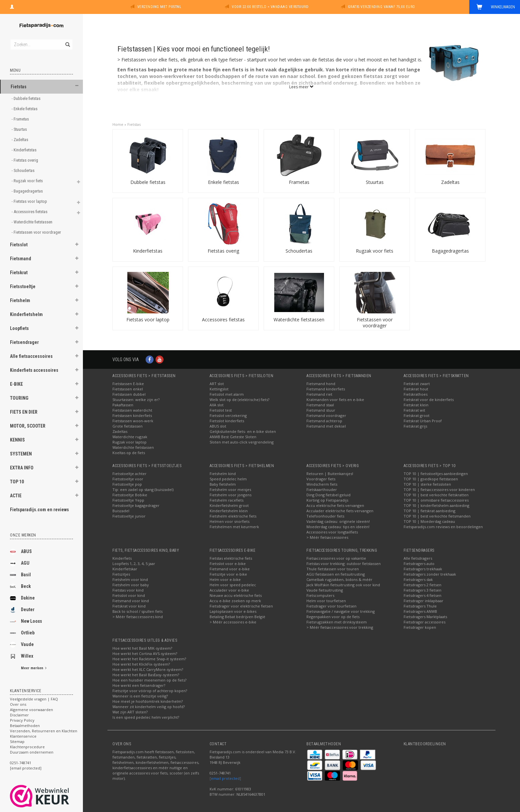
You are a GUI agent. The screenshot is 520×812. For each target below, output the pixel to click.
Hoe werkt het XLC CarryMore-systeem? (148, 669)
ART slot (217, 384)
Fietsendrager (24, 342)
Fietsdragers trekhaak (423, 569)
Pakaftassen (123, 405)
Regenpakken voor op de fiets (333, 617)
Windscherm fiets (322, 484)
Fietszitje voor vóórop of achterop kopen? (150, 691)
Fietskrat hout (416, 389)
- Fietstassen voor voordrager (37, 232)
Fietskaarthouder (322, 489)
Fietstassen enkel (128, 389)
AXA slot (217, 405)
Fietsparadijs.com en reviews (39, 510)
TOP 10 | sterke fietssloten (427, 484)
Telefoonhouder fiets (325, 516)
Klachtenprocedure (27, 747)
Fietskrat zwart (417, 384)
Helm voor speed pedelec (233, 585)
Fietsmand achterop (324, 421)
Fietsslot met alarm (227, 394)
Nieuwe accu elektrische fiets (236, 595)
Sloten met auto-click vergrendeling (242, 442)
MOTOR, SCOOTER (28, 426)
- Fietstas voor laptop (30, 201)
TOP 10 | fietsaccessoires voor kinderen (439, 489)
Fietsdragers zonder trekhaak (430, 574)
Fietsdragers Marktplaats (425, 617)
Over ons (18, 704)
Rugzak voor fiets (375, 251)
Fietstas (19, 87)
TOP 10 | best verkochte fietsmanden (437, 516)
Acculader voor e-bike (229, 590)
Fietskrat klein (416, 405)
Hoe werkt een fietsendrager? (139, 685)
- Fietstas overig (25, 160)
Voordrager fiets (321, 479)
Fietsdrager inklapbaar (423, 601)
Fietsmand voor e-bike (230, 569)
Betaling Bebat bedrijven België (237, 617)
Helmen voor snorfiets (229, 521)
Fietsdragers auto (419, 564)
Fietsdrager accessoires (424, 622)
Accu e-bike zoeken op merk (235, 601)
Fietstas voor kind (128, 590)
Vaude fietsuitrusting (325, 590)
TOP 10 (17, 482)
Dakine (22, 598)
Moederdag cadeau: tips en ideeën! (338, 527)
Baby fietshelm (223, 484)
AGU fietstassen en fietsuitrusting (336, 574)
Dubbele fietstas (148, 182)
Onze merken (23, 535)
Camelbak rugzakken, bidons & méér (339, 579)
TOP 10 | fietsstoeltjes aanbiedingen (436, 474)
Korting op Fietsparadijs (327, 500)
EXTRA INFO (22, 468)
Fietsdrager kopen (420, 627)
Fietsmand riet (319, 394)
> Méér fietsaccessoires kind (138, 617)
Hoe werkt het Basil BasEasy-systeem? (146, 675)
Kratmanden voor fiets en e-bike (335, 400)
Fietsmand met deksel (326, 426)
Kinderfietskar (125, 569)
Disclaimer (19, 715)
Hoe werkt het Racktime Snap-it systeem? (149, 659)
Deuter (22, 610)
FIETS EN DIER (24, 412)
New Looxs (26, 621)
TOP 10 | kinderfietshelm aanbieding (436, 505)
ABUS (21, 552)
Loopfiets (19, 328)
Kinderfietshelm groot (229, 505)
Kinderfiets (122, 558)
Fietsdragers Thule (420, 606)
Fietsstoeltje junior (129, 516)
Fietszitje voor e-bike (228, 574)
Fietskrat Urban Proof (423, 421)
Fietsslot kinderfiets (227, 421)
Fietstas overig (223, 251)
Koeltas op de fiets (129, 453)
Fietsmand (21, 259)
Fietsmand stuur (321, 410)
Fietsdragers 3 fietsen (422, 590)
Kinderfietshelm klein (229, 511)
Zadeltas (450, 182)
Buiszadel (121, 511)
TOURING (19, 398)
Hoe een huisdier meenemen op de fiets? (149, 680)
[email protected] (225, 778)
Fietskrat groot (417, 415)
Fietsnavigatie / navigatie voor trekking (341, 611)
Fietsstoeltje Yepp (128, 500)
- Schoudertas (24, 170)
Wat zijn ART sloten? (130, 712)
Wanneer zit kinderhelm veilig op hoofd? (149, 707)
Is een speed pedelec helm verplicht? (146, 717)
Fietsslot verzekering (228, 415)
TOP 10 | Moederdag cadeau (429, 521)
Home (118, 124)
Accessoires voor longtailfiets (332, 532)
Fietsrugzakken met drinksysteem (337, 622)
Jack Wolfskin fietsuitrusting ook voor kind (343, 585)
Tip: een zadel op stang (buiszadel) (143, 489)
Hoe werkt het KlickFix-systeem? (141, 664)
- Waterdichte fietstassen (32, 222)
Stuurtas (375, 182)
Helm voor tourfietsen (326, 601)
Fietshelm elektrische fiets (233, 516)
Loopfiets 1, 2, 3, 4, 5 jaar (134, 564)
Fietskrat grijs (415, 426)
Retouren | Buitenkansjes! (330, 474)
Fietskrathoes (416, 394)
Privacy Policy (22, 720)
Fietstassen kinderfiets (132, 415)
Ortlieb (22, 633)
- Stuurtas (20, 129)
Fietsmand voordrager (326, 415)
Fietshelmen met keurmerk (234, 527)
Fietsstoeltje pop (127, 484)
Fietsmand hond (321, 384)
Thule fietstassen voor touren (333, 569)
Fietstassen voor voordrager (375, 323)
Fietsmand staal (320, 405)
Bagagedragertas (450, 251)
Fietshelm (20, 300)
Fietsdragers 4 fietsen (422, 595)
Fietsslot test (221, 410)
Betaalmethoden (25, 726)
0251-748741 (21, 763)
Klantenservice (23, 736)
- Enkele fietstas (25, 109)
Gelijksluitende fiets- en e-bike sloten (243, 431)
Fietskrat (19, 273)
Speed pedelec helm (228, 479)
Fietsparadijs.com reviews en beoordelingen (443, 527)
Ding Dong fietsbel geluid (328, 495)
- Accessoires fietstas (30, 212)
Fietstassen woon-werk (133, 421)
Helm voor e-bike (225, 579)
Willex (22, 656)
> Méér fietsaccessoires (327, 537)
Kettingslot (219, 389)
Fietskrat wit (414, 410)
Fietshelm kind (223, 474)
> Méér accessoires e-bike (233, 622)
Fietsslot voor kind (129, 595)
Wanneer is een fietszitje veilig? (140, 696)
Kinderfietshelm (26, 314)
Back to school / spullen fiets (137, 611)
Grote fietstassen (128, 426)
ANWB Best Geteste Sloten (233, 437)
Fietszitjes (121, 574)
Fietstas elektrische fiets (231, 558)
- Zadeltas (20, 140)
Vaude (22, 645)
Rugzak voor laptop (130, 442)
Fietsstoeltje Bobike (130, 495)
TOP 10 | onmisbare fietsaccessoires (436, 500)
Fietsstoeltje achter (130, 474)
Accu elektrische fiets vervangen (335, 505)
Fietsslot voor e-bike (228, 564)
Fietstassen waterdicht (132, 410)
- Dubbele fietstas (27, 98)
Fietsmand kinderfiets (326, 389)
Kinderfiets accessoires (34, 370)
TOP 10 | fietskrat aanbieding (429, 511)
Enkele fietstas (224, 182)
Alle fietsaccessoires (31, 356)
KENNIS (17, 440)
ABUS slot (218, 426)
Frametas (299, 182)
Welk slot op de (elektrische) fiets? (239, 400)
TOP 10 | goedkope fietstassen (431, 479)
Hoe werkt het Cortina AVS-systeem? (145, 653)
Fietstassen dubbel (129, 394)
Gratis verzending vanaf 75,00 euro (382, 7)
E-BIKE (16, 384)
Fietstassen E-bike (128, 384)
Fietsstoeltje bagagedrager (136, 505)
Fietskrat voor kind (129, 606)
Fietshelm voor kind (130, 579)
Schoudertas (299, 251)
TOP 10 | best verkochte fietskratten (436, 495)
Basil (20, 575)
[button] (77, 86)
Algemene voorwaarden (32, 710)
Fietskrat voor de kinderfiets (429, 400)
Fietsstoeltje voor (128, 479)
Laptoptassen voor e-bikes (233, 611)
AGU (20, 563)
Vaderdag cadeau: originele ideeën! (338, 521)
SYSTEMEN (21, 454)
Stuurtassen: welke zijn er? (136, 400)
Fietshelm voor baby (131, 585)
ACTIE (16, 496)
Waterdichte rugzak (130, 437)
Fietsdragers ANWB (420, 611)
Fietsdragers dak (418, 579)
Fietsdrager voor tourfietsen (331, 606)
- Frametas (21, 119)
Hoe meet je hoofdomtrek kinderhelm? (148, 701)
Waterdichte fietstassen (299, 320)
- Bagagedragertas (28, 191)
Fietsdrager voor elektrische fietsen (241, 606)
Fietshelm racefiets (227, 500)
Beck (20, 587)
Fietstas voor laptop (148, 320)
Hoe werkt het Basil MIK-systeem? (142, 648)
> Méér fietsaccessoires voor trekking (340, 627)
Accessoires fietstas (223, 320)
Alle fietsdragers (418, 558)
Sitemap (17, 741)
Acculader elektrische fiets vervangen (340, 511)
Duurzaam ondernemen (32, 752)
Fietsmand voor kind (131, 601)
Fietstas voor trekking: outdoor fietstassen (344, 564)
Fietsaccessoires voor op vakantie (336, 558)
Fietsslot (19, 245)
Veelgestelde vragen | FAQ (34, 699)
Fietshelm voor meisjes (230, 489)
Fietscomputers (320, 595)
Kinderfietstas (148, 251)
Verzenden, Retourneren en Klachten (44, 731)
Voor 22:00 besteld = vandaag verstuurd (270, 7)
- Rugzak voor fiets (28, 181)
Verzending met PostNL (159, 7)
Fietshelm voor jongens (230, 495)
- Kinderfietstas (25, 150)
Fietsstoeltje (23, 286)
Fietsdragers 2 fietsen (422, 585)
